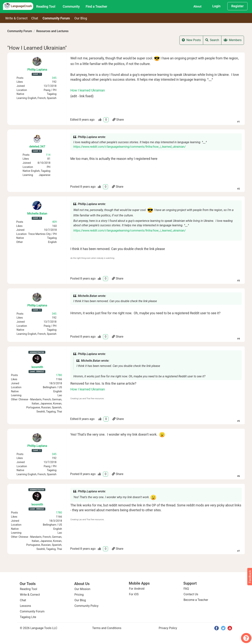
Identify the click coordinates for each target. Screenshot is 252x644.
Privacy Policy (168, 628)
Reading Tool (46, 7)
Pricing (79, 595)
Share (118, 120)
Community (71, 7)
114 (48, 155)
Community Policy (86, 606)
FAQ (186, 589)
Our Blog (80, 600)
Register (237, 6)
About (197, 6)
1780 (59, 375)
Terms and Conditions (107, 628)
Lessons (26, 606)
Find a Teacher (96, 7)
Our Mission (82, 589)
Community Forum (20, 31)
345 (54, 78)
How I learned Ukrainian (88, 90)
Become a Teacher (196, 600)
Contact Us (191, 594)
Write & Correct (16, 18)
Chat (35, 18)
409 (54, 222)
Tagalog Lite (28, 617)
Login (216, 6)
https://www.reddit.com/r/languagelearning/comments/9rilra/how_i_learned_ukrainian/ (129, 147)
